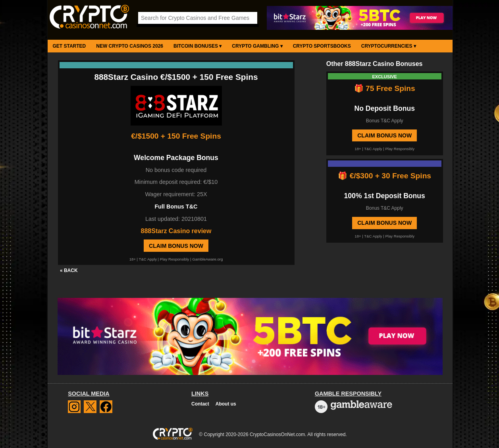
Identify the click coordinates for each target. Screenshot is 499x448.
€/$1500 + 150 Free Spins (176, 136)
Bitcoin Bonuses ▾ (197, 46)
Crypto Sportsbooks (322, 46)
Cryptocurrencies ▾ (389, 46)
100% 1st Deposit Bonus (385, 196)
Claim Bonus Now (176, 246)
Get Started (69, 46)
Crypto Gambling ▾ (257, 46)
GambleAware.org (207, 259)
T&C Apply (148, 259)
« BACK (69, 270)
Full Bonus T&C (176, 207)
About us (226, 404)
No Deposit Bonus (384, 108)
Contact (200, 404)
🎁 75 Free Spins (385, 88)
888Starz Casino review (176, 231)
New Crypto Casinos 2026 (130, 46)
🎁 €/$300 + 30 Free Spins (384, 176)
